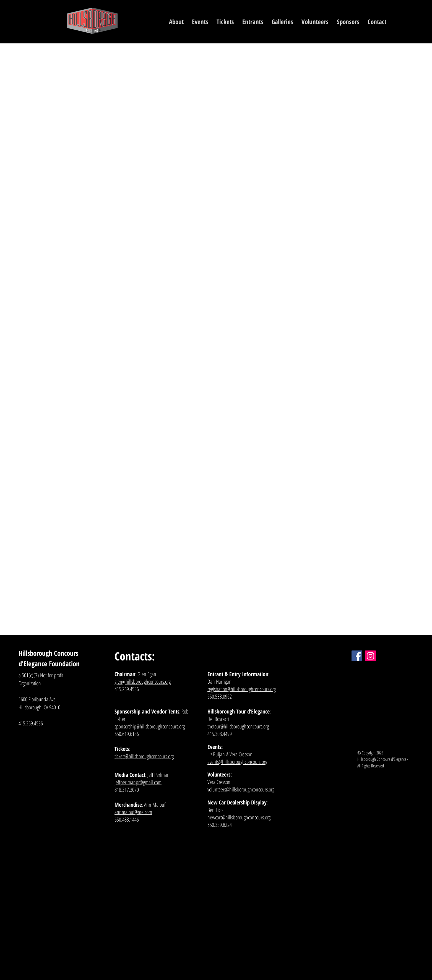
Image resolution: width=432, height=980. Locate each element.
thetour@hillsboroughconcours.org (238, 726)
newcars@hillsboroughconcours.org (239, 817)
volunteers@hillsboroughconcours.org (241, 789)
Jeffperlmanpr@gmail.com (138, 782)
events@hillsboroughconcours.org (237, 762)
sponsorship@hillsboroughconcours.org (150, 726)
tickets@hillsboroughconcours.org (144, 756)
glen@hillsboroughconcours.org (143, 682)
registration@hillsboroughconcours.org (242, 689)
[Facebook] (357, 656)
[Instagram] (370, 656)
